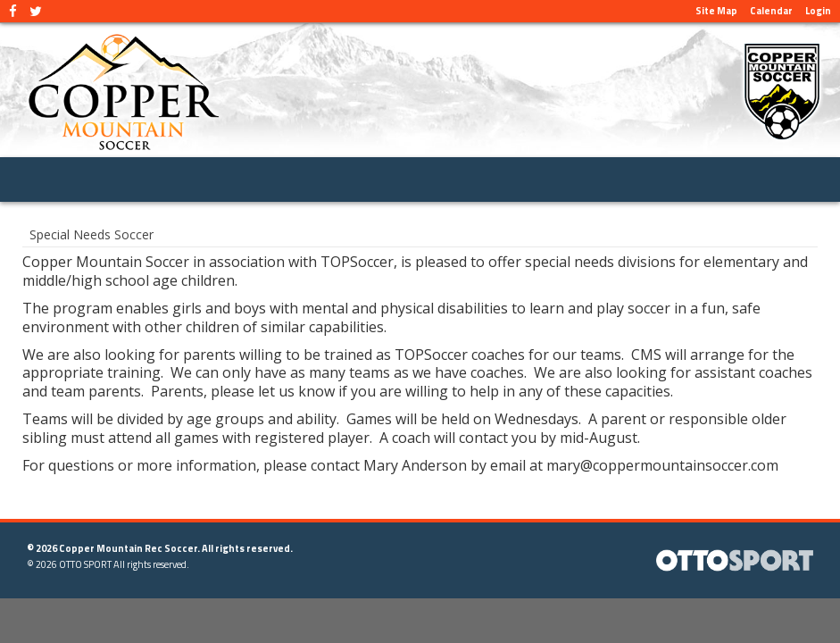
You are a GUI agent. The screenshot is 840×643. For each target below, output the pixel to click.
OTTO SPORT (85, 564)
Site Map (716, 11)
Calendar (771, 11)
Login (818, 11)
